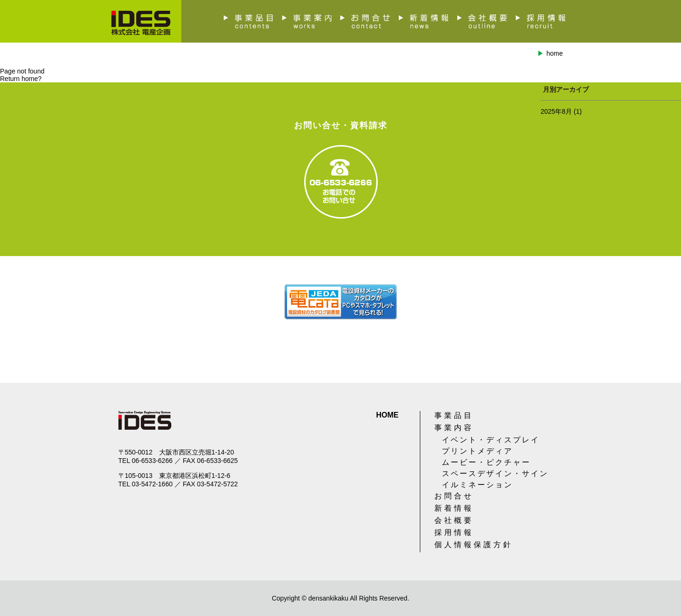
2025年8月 (556, 111)
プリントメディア (477, 451)
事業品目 (454, 415)
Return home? (21, 79)
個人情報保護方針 (474, 545)
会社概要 (454, 520)
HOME (388, 415)
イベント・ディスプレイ (491, 440)
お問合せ (454, 496)
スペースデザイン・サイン (495, 473)
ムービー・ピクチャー (486, 462)
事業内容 (454, 428)
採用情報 (454, 532)
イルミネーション (477, 485)
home (554, 53)
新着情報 (454, 508)
